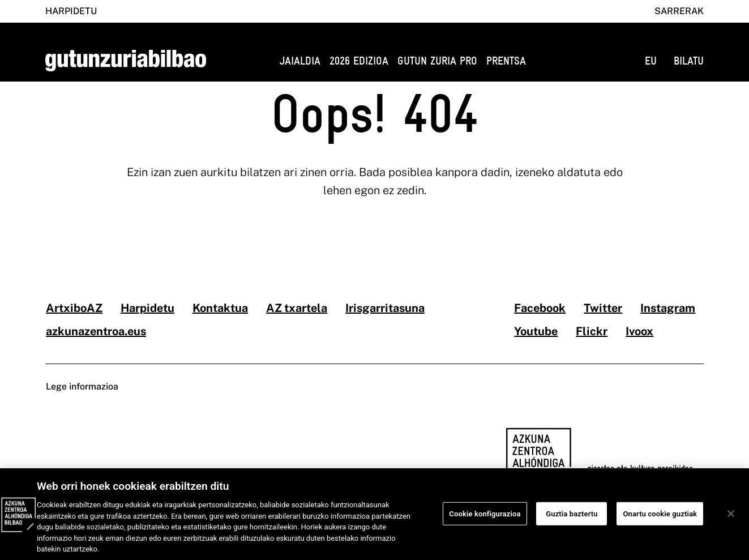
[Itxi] (731, 518)
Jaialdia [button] (300, 61)
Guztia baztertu (572, 518)
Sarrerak (679, 11)
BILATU (689, 61)
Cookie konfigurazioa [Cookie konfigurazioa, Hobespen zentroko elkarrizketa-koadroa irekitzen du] (485, 518)
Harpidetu (71, 11)
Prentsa (506, 61)
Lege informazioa (82, 386)
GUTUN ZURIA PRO (437, 61)
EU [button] (651, 61)
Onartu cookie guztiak (660, 518)
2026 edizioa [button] (359, 61)
